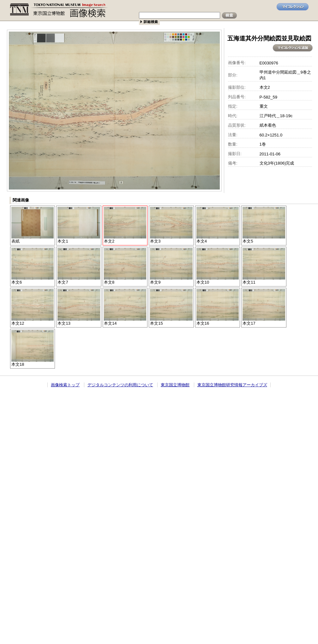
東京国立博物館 (175, 385)
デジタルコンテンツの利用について (120, 385)
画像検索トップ (65, 385)
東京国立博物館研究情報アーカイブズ (232, 385)
